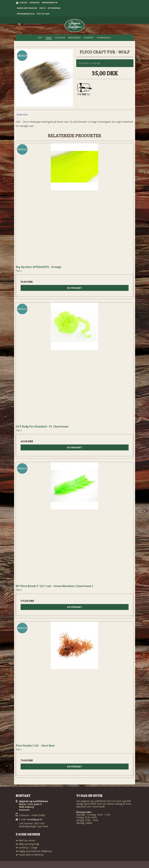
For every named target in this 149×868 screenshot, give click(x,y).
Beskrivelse (22, 115)
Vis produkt (74, 288)
